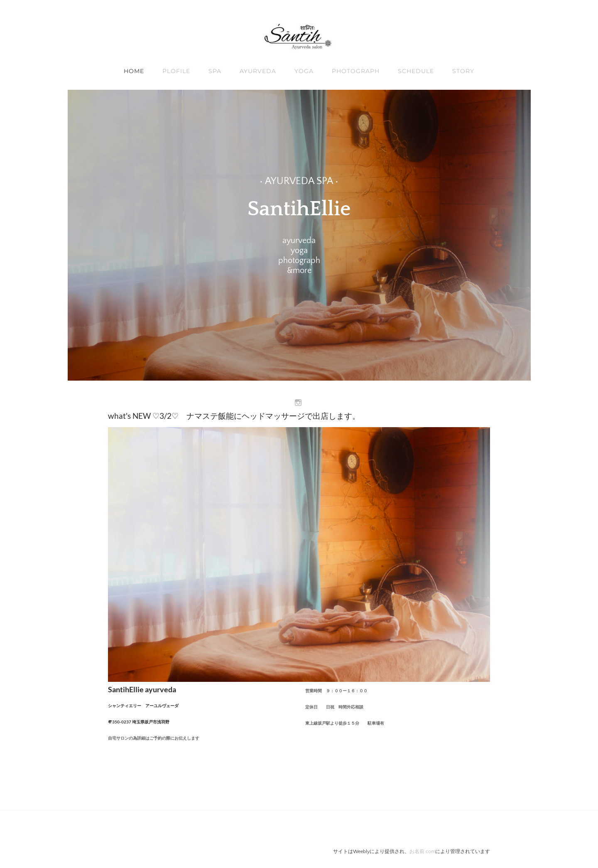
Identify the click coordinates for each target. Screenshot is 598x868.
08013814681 (133, 753)
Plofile (176, 71)
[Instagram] (298, 403)
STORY (463, 71)
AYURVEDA (258, 71)
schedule (416, 71)
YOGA (304, 71)
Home (134, 71)
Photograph (356, 71)
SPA (215, 71)
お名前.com (422, 852)
